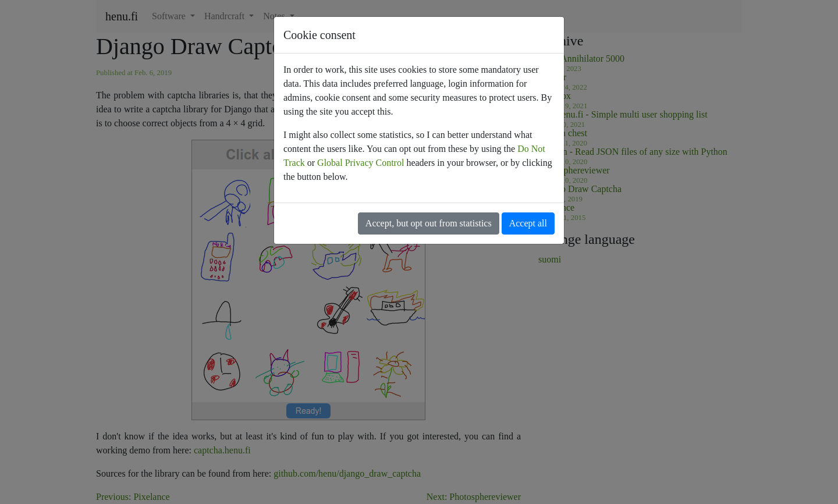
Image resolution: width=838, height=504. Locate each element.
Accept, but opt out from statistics (429, 223)
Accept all (528, 223)
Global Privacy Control (361, 163)
